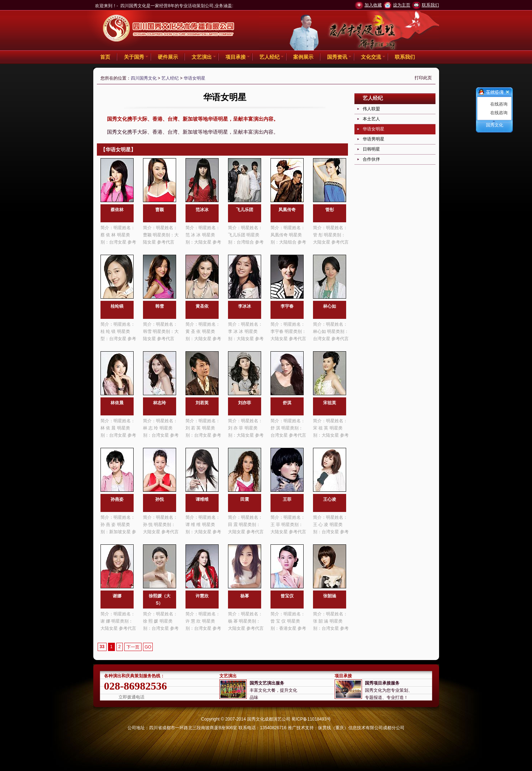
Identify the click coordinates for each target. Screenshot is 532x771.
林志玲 (160, 403)
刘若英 (202, 403)
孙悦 (160, 499)
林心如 (330, 306)
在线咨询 (499, 104)
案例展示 (303, 57)
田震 (245, 499)
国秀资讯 (337, 57)
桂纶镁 (117, 306)
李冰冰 (245, 306)
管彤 (330, 210)
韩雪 (160, 306)
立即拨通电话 (131, 697)
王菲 (287, 499)
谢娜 (117, 596)
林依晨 (117, 403)
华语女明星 (195, 78)
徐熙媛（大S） (160, 600)
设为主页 (402, 5)
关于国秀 (134, 57)
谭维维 (202, 499)
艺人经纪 (269, 57)
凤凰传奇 (287, 210)
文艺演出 (202, 57)
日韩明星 (371, 149)
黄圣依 (202, 306)
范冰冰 (202, 210)
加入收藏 (373, 5)
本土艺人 (371, 119)
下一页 (133, 647)
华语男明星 (374, 139)
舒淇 (287, 403)
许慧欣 (202, 596)
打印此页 (423, 78)
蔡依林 (117, 210)
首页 (105, 57)
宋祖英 (330, 403)
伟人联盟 (371, 109)
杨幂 (245, 596)
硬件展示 (168, 57)
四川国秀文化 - (169, 29)
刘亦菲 (245, 403)
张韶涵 (330, 596)
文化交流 (371, 57)
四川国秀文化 (144, 78)
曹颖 (160, 210)
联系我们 (430, 5)
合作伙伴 (371, 159)
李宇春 (287, 306)
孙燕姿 (117, 499)
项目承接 (236, 57)
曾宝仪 (287, 596)
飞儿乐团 (245, 210)
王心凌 (330, 499)
